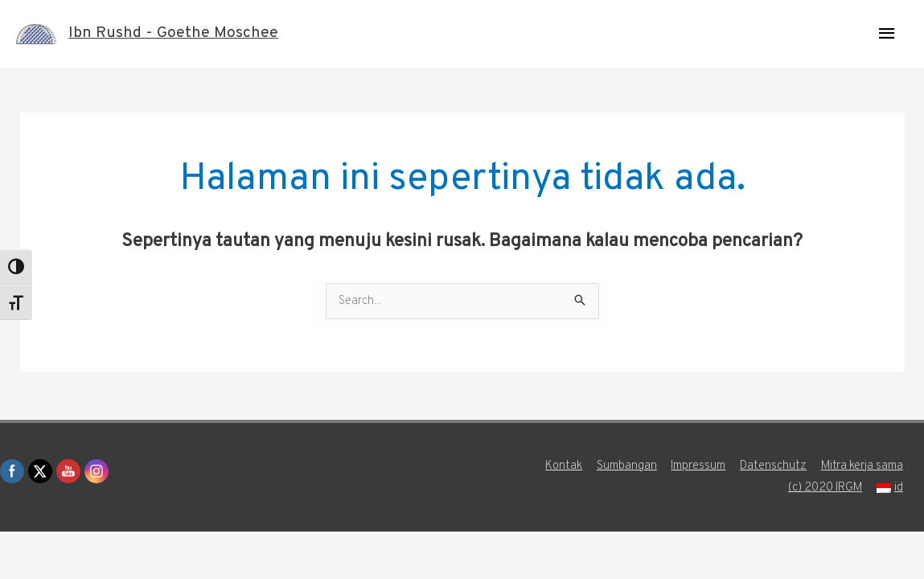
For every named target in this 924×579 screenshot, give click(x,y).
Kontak (563, 466)
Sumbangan (626, 466)
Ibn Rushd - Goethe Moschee (174, 34)
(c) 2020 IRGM (826, 488)
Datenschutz (774, 466)
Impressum (698, 466)
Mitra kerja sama (863, 466)
